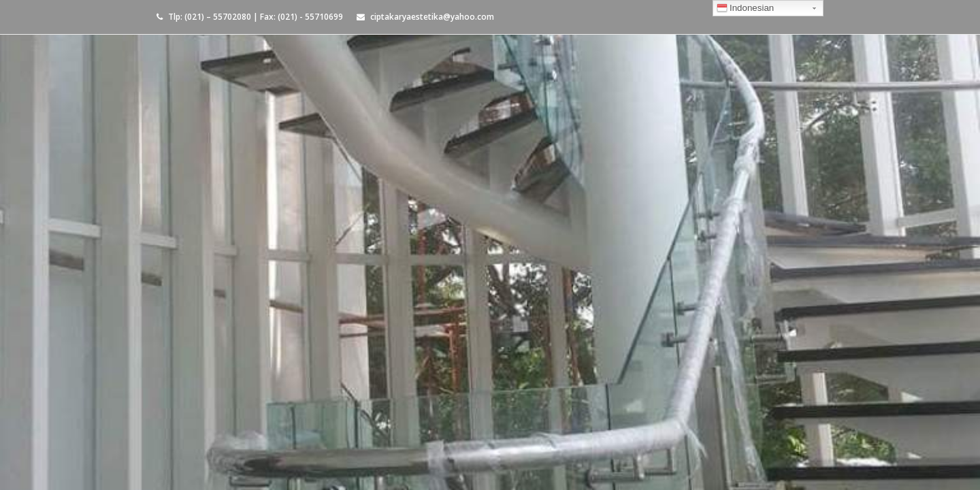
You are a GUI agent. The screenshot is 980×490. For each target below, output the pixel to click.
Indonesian (745, 10)
